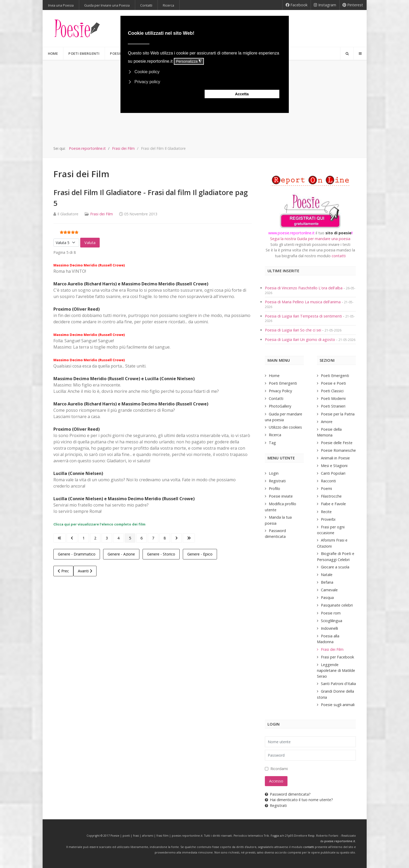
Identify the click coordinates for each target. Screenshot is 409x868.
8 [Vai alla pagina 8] (165, 538)
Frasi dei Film (102, 214)
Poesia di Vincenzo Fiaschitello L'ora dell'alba (304, 288)
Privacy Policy (280, 391)
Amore (327, 422)
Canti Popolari (333, 473)
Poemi (326, 488)
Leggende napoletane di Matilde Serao (336, 670)
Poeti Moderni (333, 398)
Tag (272, 443)
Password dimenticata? (288, 794)
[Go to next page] (176, 538)
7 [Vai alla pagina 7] (153, 538)
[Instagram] (325, 5)
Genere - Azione (121, 554)
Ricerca (275, 435)
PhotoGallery (280, 406)
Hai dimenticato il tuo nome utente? (299, 800)
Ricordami (279, 769)
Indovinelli (329, 628)
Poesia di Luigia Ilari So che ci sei (294, 330)
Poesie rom (331, 613)
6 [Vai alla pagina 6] (142, 538)
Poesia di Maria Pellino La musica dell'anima (303, 302)
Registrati (277, 481)
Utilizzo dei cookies (285, 427)
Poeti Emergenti (283, 383)
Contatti (276, 398)
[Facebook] (297, 5)
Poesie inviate (281, 496)
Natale (327, 575)
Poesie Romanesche (338, 450)
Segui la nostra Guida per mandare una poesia (310, 239)
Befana (327, 582)
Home (274, 376)
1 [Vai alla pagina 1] (84, 538)
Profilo (274, 488)
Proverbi (328, 519)
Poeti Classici (332, 391)
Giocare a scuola (335, 567)
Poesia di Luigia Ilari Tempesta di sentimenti (304, 316)
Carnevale (329, 590)
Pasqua (327, 597)
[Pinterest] (353, 5)
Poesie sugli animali (338, 705)
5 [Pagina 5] (130, 538)
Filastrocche (331, 496)
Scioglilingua (332, 621)
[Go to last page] (189, 538)
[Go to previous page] (72, 538)
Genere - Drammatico (77, 554)
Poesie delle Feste (337, 443)
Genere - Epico (200, 554)
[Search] (347, 53)
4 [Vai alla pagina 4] (118, 538)
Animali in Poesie (335, 458)
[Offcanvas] (360, 53)
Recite (326, 512)
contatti (339, 256)
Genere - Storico (161, 554)
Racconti (328, 481)
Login (274, 473)
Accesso (276, 781)
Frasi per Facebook (337, 657)
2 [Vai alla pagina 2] (95, 538)
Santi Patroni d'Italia (338, 684)
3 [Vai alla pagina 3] (107, 538)
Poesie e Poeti (333, 383)
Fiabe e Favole (333, 504)
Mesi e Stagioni (334, 466)
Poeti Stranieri (333, 406)
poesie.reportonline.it (340, 841)
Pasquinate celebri (337, 605)
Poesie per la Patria (338, 414)
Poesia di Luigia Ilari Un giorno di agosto (301, 339)
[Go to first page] (59, 538)
